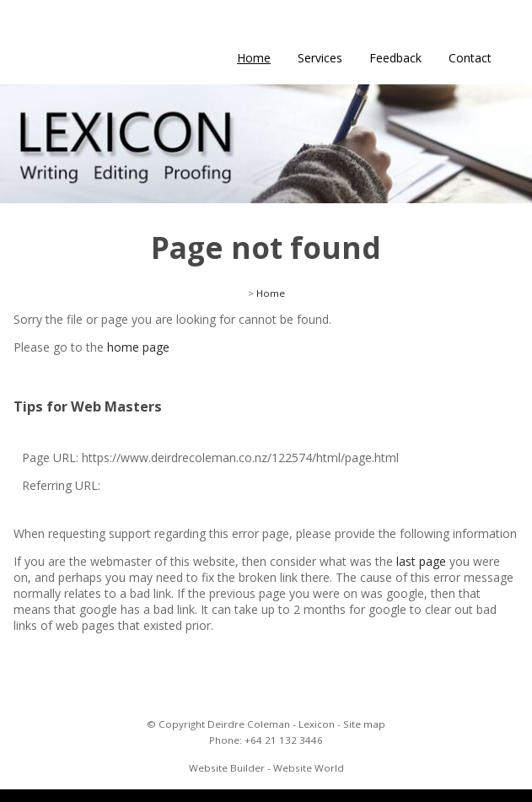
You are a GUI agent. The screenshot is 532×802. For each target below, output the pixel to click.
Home (254, 58)
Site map (364, 724)
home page (138, 347)
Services (320, 58)
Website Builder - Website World (266, 768)
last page (421, 561)
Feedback (395, 58)
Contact (470, 58)
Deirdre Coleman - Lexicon (271, 724)
